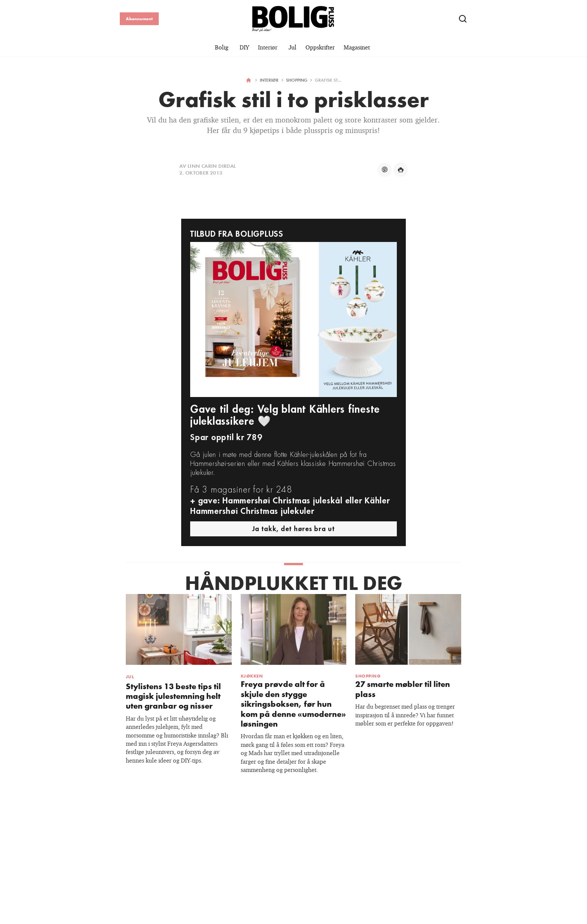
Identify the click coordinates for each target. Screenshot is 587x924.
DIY (244, 47)
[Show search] (463, 19)
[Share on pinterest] (384, 170)
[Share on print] (401, 170)
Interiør (268, 47)
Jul (293, 47)
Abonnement (139, 19)
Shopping (297, 80)
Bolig (222, 47)
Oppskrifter (320, 47)
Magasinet (357, 47)
